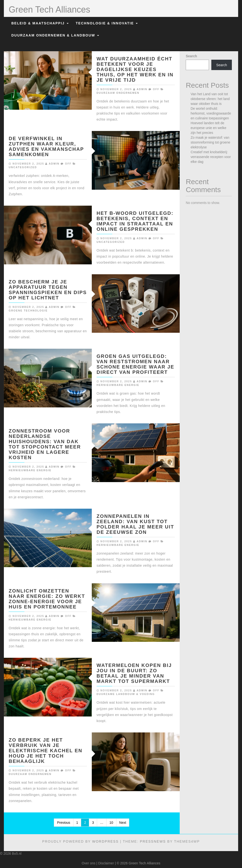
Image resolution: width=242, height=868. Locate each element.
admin (142, 89)
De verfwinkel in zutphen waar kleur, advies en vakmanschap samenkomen (46, 146)
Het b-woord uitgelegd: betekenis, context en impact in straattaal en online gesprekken (135, 221)
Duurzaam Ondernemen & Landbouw (55, 35)
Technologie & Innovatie (107, 23)
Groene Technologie (28, 311)
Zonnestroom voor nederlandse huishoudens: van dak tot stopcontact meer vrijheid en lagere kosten (45, 444)
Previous (64, 823)
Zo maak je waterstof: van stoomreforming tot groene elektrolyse (210, 142)
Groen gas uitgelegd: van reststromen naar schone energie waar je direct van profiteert (135, 364)
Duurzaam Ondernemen (118, 93)
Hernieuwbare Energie (118, 385)
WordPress (105, 841)
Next (123, 823)
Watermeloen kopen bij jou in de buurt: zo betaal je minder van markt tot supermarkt (134, 673)
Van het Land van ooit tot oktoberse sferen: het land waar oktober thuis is (210, 99)
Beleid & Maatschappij (40, 23)
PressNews (153, 841)
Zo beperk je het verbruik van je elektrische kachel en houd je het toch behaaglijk (46, 751)
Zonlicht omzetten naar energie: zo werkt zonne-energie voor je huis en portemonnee (47, 599)
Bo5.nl (17, 854)
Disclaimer (106, 863)
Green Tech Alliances (50, 10)
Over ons (89, 863)
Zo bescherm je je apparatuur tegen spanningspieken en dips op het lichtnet (48, 290)
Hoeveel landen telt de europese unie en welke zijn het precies (208, 128)
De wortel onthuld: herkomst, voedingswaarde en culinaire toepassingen (211, 113)
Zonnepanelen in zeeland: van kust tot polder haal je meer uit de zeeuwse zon (135, 524)
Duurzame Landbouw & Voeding (126, 694)
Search (191, 56)
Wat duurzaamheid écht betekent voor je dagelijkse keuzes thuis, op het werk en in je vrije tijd (135, 69)
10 (111, 823)
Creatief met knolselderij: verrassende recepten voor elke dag (211, 157)
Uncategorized (23, 167)
